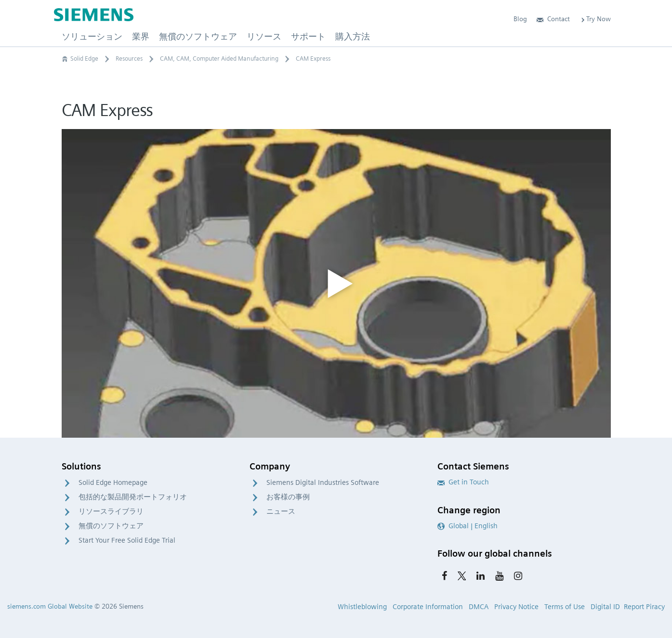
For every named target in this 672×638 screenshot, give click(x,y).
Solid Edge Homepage (113, 482)
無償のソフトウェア (111, 526)
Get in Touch (463, 482)
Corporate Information (428, 607)
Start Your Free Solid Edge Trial (127, 540)
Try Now (595, 19)
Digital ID (605, 607)
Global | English (468, 526)
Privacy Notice (516, 607)
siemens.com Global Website (50, 606)
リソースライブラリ (111, 511)
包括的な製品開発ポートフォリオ (133, 497)
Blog (520, 19)
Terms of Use (565, 607)
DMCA (479, 607)
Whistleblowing (362, 607)
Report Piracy (644, 607)
